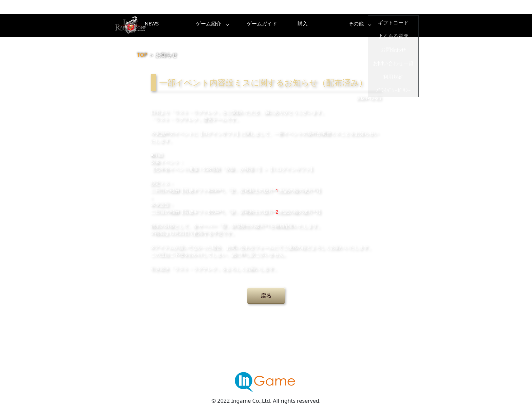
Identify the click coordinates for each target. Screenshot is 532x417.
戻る (266, 296)
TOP (142, 55)
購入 (346, 25)
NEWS (183, 25)
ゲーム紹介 (237, 25)
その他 (400, 25)
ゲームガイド (291, 25)
